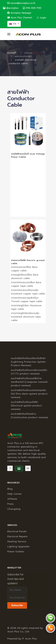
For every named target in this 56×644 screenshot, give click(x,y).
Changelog (14, 509)
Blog (10, 489)
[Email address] (17, 598)
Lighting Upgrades (18, 547)
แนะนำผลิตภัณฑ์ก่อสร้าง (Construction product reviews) (29, 416)
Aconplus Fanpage (19, 13)
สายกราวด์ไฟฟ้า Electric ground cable (28, 262)
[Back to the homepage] (28, 34)
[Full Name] (17, 590)
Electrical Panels (17, 531)
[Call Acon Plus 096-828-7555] (50, 628)
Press (10, 504)
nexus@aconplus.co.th (21, 3)
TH (13, 24)
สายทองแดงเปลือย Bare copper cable (24, 269)
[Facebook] (10, 468)
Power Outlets (16, 552)
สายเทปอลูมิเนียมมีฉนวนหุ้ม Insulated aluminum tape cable (26, 317)
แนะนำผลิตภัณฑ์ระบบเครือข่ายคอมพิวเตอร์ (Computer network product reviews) (29, 382)
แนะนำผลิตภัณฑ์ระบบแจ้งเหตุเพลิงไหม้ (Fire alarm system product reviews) (29, 394)
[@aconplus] (11, 8)
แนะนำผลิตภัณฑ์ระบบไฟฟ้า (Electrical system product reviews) (26, 406)
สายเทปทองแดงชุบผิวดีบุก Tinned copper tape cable (27, 300)
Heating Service (17, 542)
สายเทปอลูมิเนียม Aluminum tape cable (26, 307)
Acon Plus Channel (20, 18)
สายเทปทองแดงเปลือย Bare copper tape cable (26, 284)
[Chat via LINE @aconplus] (50, 618)
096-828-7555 (32, 8)
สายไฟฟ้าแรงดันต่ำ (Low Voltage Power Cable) (28, 155)
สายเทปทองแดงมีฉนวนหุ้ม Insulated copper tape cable (28, 292)
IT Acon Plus (29, 639)
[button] (9, 34)
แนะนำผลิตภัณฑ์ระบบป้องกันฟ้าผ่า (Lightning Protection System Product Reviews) (28, 362)
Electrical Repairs (17, 536)
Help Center (14, 494)
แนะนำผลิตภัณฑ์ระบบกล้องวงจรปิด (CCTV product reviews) (29, 372)
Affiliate (12, 499)
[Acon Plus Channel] (28, 468)
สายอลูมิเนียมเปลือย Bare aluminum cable (25, 277)
